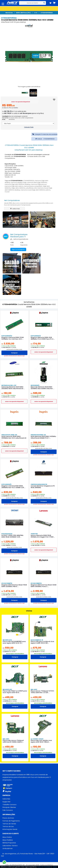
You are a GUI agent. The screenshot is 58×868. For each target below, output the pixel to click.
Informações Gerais (10, 829)
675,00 (36, 648)
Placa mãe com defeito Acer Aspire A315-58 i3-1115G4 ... (41, 741)
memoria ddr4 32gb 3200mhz (37, 183)
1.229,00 (7, 542)
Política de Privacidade (44, 867)
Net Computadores (12, 200)
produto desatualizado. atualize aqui (14, 356)
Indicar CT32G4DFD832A (44, 139)
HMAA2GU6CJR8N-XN (9, 435)
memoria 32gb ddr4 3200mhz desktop (17, 184)
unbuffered (30, 188)
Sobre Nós (6, 799)
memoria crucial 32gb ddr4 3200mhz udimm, (36, 190)
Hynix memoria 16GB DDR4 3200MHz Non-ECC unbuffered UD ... (14, 438)
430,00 (36, 697)
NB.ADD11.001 (7, 689)
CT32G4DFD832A (47, 13)
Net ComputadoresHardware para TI (19, 236)
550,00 (8, 648)
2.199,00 (37, 591)
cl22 (35, 188)
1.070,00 (37, 542)
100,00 (36, 747)
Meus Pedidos (8, 840)
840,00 (36, 492)
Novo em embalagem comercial (18, 116)
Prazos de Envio (8, 818)
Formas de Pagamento (11, 821)
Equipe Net (6, 802)
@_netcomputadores (19, 239)
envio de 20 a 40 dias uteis (44, 448)
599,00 (36, 393)
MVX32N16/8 (35, 385)
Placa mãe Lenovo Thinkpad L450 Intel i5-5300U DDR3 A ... (15, 741)
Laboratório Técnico (10, 846)
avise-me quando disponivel (44, 352)
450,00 (8, 747)
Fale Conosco (8, 810)
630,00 (7, 492)
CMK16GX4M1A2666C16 (39, 484)
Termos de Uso (8, 827)
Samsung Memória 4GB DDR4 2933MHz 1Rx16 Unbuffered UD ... (13, 388)
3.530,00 (8, 344)
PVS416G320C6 (7, 534)
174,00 (36, 344)
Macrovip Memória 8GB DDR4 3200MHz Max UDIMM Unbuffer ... (42, 388)
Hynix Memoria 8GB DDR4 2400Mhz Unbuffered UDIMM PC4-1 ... (43, 437)
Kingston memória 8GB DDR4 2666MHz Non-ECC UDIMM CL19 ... (13, 487)
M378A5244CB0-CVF (9, 385)
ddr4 (17, 188)
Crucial (7, 192)
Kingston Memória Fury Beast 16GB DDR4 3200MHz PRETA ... (14, 586)
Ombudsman (8, 849)
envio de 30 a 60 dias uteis (14, 498)
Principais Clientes (9, 807)
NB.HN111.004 (7, 640)
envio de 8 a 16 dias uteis (14, 349)
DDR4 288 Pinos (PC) (23, 13)
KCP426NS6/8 (6, 484)
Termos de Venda (9, 824)
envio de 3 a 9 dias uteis (14, 547)
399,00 (36, 443)
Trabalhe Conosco (10, 805)
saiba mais (14, 209)
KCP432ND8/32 (7, 336)
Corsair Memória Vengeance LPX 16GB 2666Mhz (43, 487)
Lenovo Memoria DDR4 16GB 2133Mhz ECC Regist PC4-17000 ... (43, 536)
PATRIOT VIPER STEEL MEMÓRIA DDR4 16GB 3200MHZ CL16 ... (12, 536)
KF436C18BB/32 (36, 583)
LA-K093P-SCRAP (37, 739)
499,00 (8, 697)
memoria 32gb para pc (39, 184)
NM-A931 (34, 689)
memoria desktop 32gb (19, 183)
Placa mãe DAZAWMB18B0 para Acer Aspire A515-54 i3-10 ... (14, 642)
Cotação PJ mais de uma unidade (44, 134)
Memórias (9, 13)
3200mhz (22, 188)
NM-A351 (6, 739)
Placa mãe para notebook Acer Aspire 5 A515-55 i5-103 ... (42, 642)
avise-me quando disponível (21, 102)
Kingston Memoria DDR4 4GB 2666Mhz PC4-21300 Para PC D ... (43, 338)
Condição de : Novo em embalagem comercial (27, 155)
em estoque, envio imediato (15, 654)
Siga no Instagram (18, 249)
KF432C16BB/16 (7, 583)
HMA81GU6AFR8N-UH (38, 435)
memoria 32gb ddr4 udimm (14, 186)
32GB (36, 13)
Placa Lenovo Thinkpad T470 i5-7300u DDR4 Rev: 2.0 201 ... (43, 692)
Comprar (14, 353)
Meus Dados (7, 837)
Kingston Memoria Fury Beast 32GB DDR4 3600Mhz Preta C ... (44, 586)
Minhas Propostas (9, 843)
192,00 (6, 393)
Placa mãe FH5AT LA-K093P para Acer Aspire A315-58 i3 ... (15, 692)
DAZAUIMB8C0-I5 (37, 640)
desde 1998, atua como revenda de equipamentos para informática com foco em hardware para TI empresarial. (29, 204)
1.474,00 (8, 591)
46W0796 (34, 534)
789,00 (7, 443)
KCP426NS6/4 (36, 336)
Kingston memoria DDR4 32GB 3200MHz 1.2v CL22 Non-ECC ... (13, 338)
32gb (13, 188)
